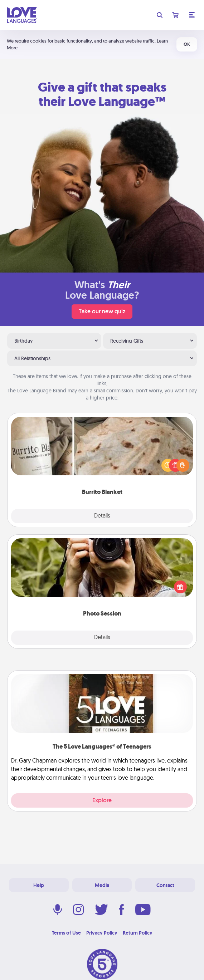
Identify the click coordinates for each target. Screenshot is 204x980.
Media (102, 885)
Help (39, 885)
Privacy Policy (102, 933)
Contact (165, 885)
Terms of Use (66, 933)
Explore (102, 800)
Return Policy (138, 933)
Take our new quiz (102, 311)
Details (102, 516)
